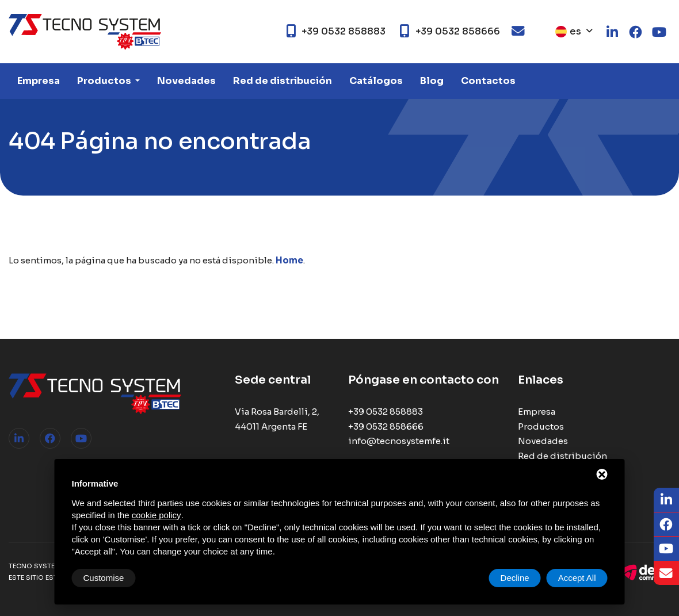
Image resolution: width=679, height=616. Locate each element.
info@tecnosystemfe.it (399, 441)
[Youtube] (666, 549)
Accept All (577, 578)
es (568, 31)
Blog (432, 81)
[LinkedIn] (666, 500)
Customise (104, 578)
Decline (515, 578)
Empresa (39, 81)
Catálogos (376, 81)
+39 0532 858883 (386, 412)
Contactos (488, 81)
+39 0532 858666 (386, 426)
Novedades (186, 81)
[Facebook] (666, 525)
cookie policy (157, 515)
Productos (105, 81)
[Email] (666, 573)
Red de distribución (283, 81)
